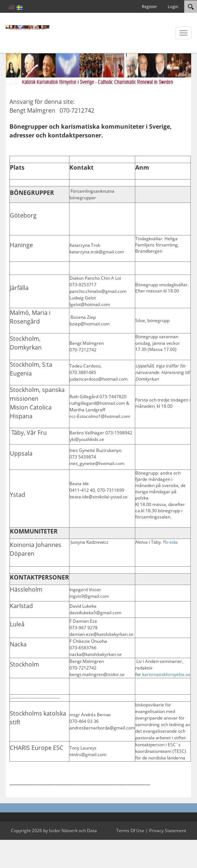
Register (149, 6)
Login (173, 6)
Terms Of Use (130, 831)
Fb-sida (170, 542)
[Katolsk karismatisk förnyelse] (27, 27)
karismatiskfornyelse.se (166, 674)
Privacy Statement (168, 831)
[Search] (191, 7)
